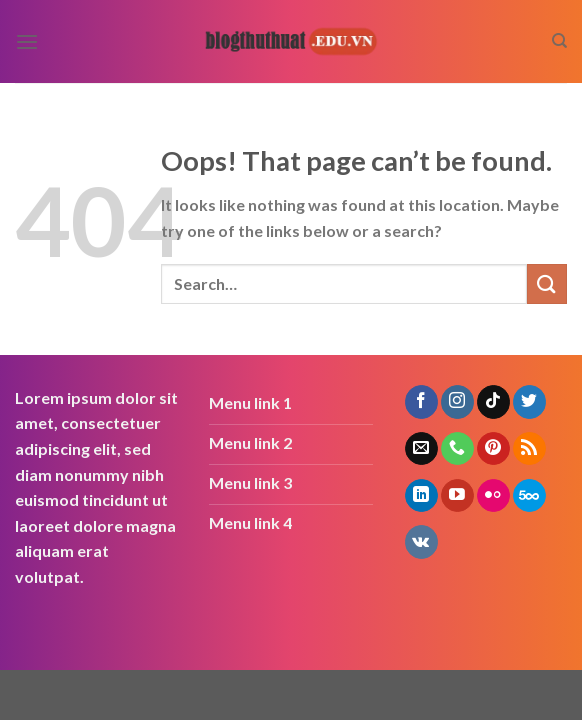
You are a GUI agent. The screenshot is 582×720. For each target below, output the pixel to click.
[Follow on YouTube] (457, 496)
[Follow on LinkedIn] (421, 496)
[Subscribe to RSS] (529, 449)
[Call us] (457, 449)
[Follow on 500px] (529, 496)
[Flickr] (493, 496)
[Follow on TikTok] (493, 402)
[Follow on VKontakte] (421, 542)
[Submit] (547, 283)
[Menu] (27, 41)
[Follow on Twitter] (529, 402)
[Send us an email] (421, 449)
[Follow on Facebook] (421, 402)
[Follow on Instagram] (457, 402)
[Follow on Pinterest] (493, 449)
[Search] (559, 41)
